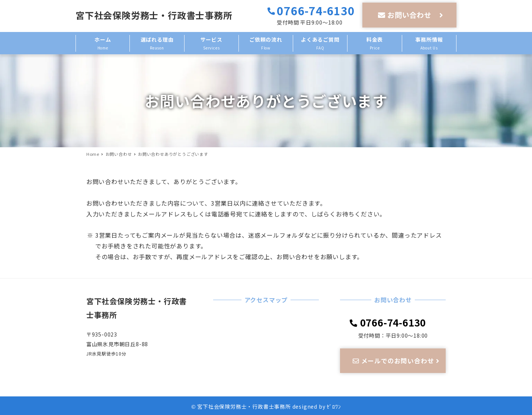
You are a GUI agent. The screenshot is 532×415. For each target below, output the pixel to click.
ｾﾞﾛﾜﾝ (334, 406)
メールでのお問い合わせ (397, 361)
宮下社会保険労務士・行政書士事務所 (154, 15)
